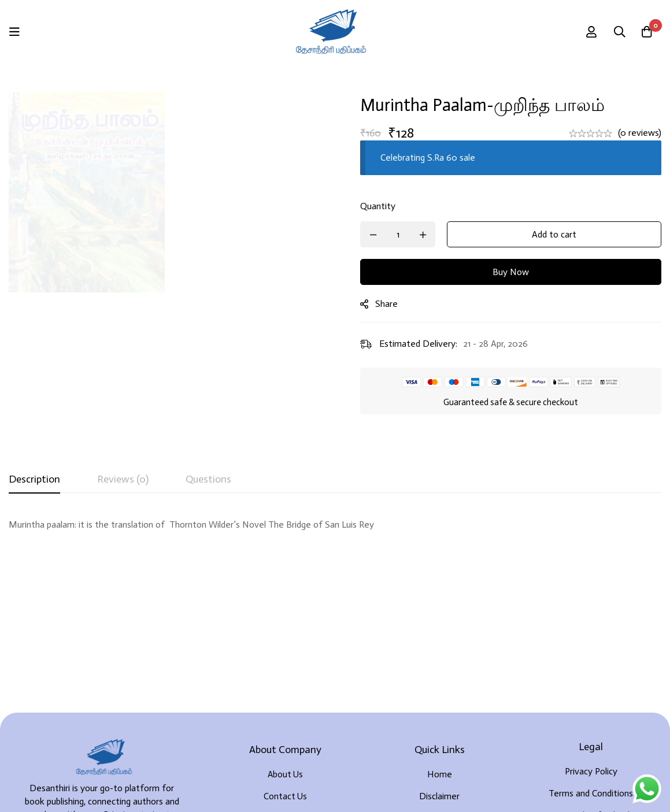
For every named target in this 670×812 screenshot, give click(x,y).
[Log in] (588, 32)
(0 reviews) (640, 133)
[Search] (617, 32)
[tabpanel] (335, 532)
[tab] (34, 480)
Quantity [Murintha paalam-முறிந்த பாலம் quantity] (385, 206)
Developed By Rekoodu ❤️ (609, 790)
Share (393, 304)
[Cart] (646, 32)
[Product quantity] (405, 234)
